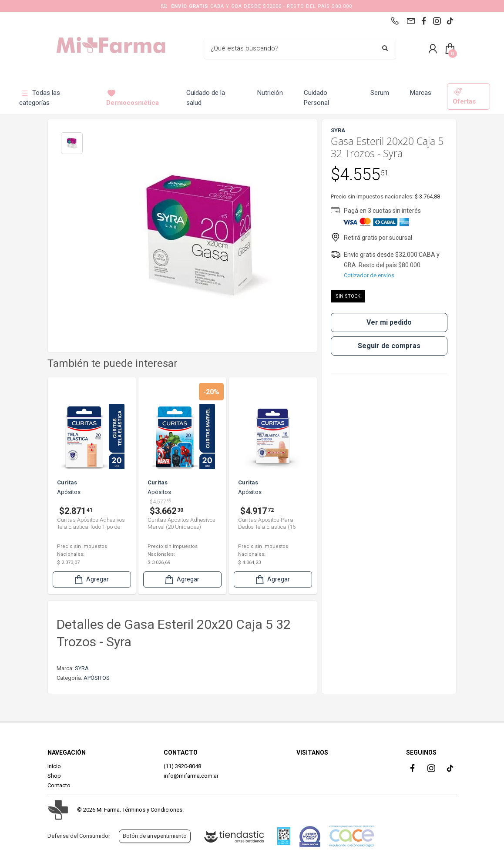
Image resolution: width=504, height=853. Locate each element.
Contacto (59, 785)
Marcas (421, 93)
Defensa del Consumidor (79, 836)
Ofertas (464, 96)
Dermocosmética (133, 98)
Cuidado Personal (316, 98)
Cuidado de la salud (206, 98)
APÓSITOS (97, 678)
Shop (54, 776)
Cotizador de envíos (369, 275)
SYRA (82, 668)
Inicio (54, 766)
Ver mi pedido (389, 322)
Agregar (91, 579)
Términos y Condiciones (152, 810)
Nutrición (270, 93)
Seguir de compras (389, 346)
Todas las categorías (40, 98)
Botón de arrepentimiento (155, 836)
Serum (380, 93)
